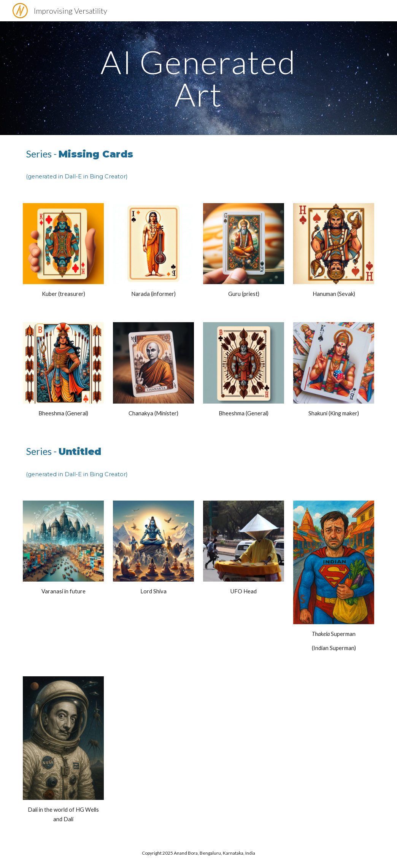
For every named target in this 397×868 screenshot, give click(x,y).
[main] (198, 78)
